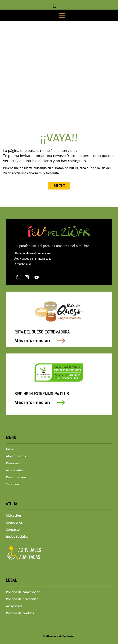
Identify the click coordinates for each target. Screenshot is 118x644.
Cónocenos (14, 522)
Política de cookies (20, 613)
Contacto (13, 529)
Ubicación (13, 515)
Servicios (13, 484)
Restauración (16, 477)
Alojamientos (16, 456)
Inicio (10, 449)
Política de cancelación (23, 592)
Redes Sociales (17, 536)
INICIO (59, 186)
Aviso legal (14, 606)
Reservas (13, 463)
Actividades (15, 470)
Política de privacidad (22, 599)
